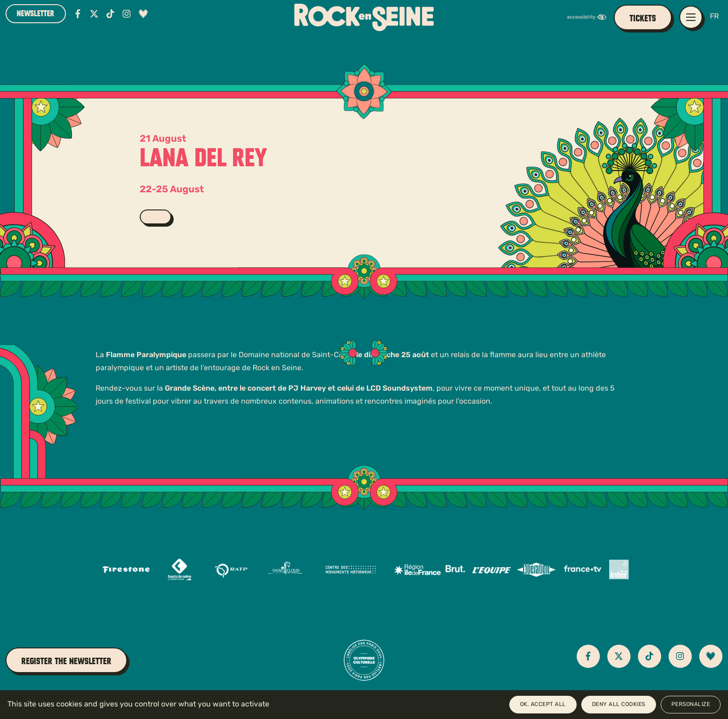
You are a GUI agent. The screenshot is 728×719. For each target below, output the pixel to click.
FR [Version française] (714, 17)
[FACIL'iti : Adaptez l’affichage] (589, 17)
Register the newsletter (66, 661)
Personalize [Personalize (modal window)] (691, 705)
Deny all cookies (619, 705)
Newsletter (36, 13)
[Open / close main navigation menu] (691, 17)
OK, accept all (543, 705)
